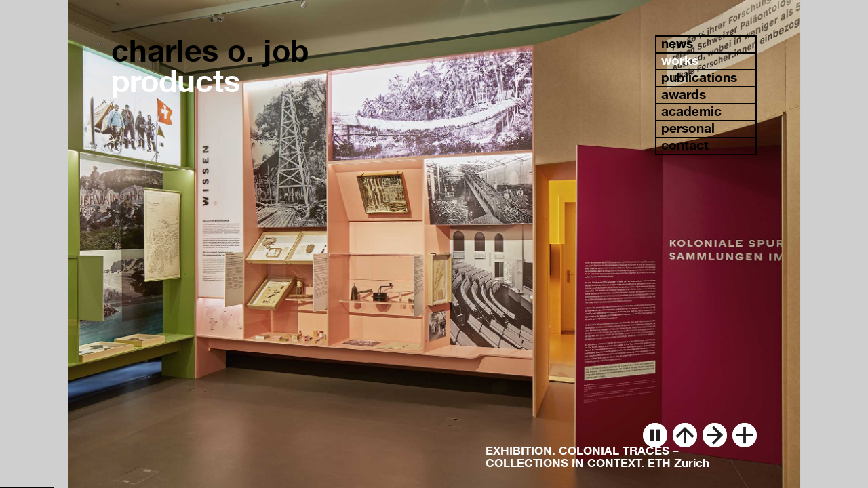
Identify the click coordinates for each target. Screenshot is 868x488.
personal (688, 128)
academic (691, 111)
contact (685, 145)
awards (684, 95)
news (677, 44)
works (680, 61)
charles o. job (210, 50)
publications (699, 78)
